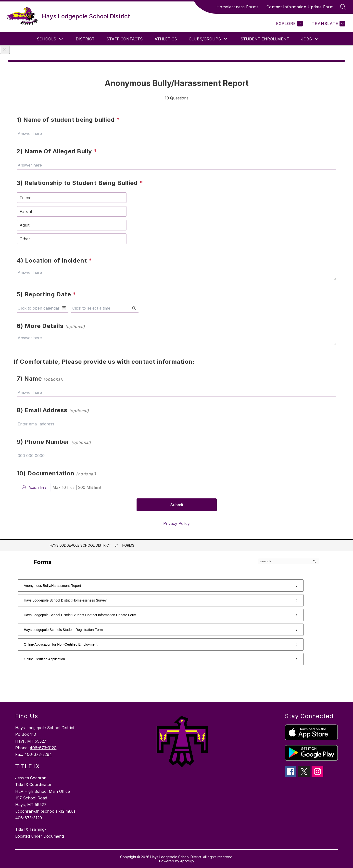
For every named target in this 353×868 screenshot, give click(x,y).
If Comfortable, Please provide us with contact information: (104, 362)
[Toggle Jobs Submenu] (317, 39)
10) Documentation (56, 473)
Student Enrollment (265, 39)
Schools (46, 39)
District (85, 39)
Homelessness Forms (238, 7)
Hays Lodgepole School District (81, 545)
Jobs (306, 39)
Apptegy (187, 861)
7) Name (40, 379)
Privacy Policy (176, 523)
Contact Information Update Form (300, 7)
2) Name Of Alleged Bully (57, 151)
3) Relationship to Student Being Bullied (80, 183)
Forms (128, 545)
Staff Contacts (125, 39)
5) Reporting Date (46, 294)
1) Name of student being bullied (68, 120)
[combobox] (105, 308)
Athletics (166, 39)
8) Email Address (53, 410)
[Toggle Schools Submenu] (61, 39)
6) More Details (51, 326)
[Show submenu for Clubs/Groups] (205, 39)
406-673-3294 (38, 754)
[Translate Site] (328, 24)
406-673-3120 (43, 748)
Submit (177, 505)
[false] (289, 561)
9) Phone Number (54, 442)
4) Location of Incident (54, 260)
